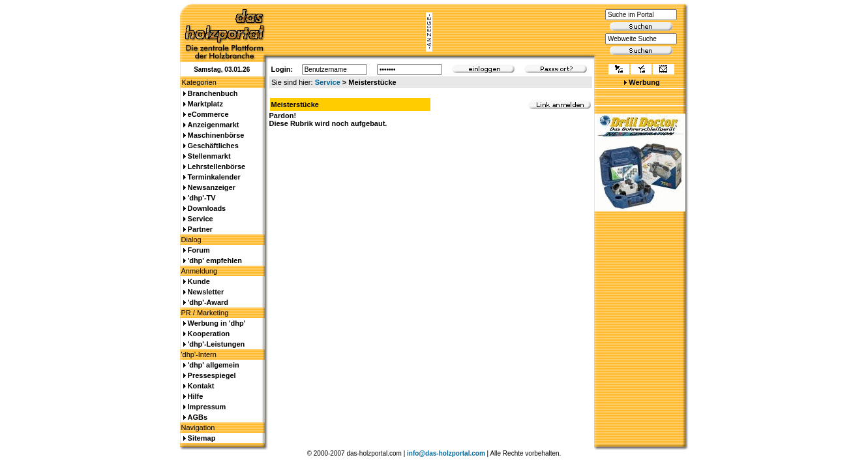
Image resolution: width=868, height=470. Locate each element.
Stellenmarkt (209, 156)
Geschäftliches (213, 146)
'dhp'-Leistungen (217, 344)
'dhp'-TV (202, 198)
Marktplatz (205, 104)
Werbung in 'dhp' (217, 323)
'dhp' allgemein (214, 365)
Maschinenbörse (216, 135)
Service (328, 82)
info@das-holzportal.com (446, 453)
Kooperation (209, 334)
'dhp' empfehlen (215, 260)
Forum (199, 250)
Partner (201, 229)
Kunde (199, 281)
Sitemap (202, 438)
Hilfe (196, 396)
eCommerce (208, 114)
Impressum (207, 407)
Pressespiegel (212, 375)
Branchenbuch (213, 93)
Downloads (207, 208)
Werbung (644, 82)
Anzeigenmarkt (214, 125)
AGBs (198, 417)
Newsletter (206, 292)
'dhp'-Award (208, 302)
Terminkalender (214, 177)
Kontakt (201, 386)
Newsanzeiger (212, 187)
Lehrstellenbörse (217, 166)
